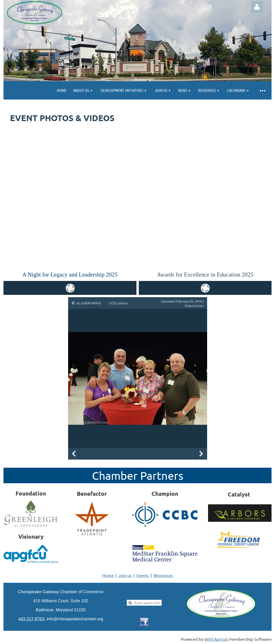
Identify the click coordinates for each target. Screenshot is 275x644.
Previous (74, 454)
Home (108, 575)
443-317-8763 (31, 619)
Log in (257, 7)
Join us (125, 575)
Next (201, 454)
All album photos (89, 303)
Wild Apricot (216, 639)
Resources (163, 575)
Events (143, 575)
